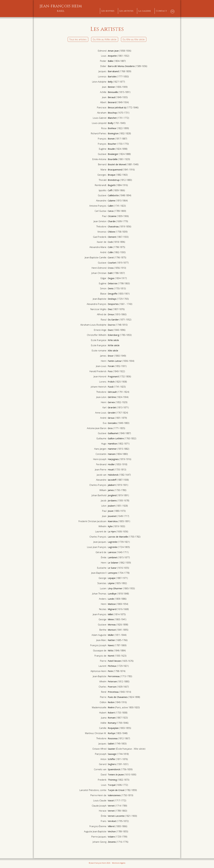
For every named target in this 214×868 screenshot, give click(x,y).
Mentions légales (119, 863)
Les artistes (126, 11)
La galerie (145, 11)
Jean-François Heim (61, 8)
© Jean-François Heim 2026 (100, 863)
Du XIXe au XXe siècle (134, 39)
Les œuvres (108, 11)
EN (172, 11)
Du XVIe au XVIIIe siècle (105, 39)
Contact (161, 11)
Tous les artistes (78, 39)
